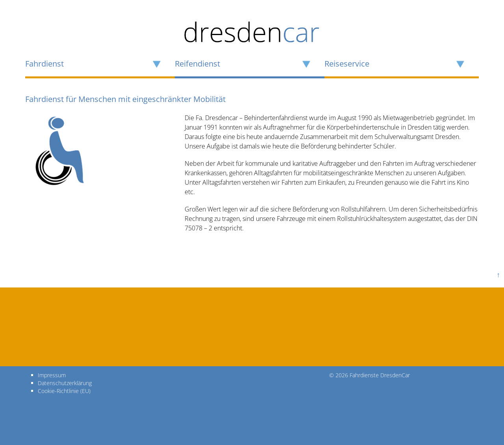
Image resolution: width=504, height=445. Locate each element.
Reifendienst (197, 64)
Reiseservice (347, 64)
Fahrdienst (44, 64)
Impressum (52, 375)
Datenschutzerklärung (65, 383)
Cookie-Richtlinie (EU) (64, 391)
